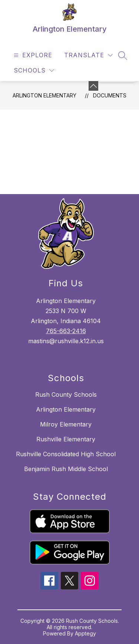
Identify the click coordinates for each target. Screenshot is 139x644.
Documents (110, 95)
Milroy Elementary (66, 424)
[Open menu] (32, 55)
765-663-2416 (66, 331)
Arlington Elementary (44, 95)
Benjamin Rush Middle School (66, 469)
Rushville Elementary (66, 439)
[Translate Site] (88, 55)
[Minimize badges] (93, 86)
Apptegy (85, 633)
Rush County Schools (66, 395)
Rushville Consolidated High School (66, 454)
